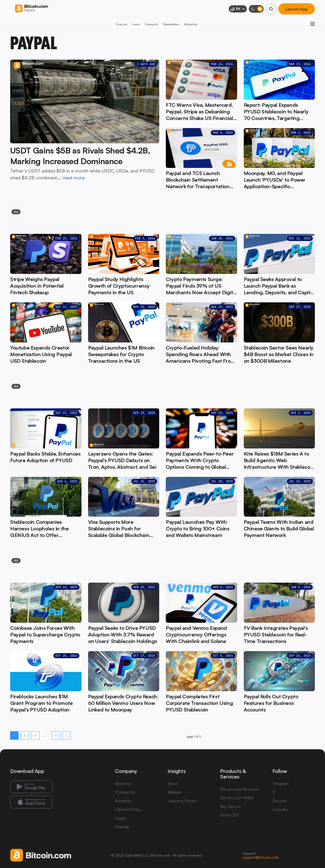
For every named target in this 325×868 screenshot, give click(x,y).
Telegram (281, 784)
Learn (136, 24)
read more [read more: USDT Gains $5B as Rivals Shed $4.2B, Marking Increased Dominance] (74, 178)
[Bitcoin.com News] (31, 9)
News (173, 784)
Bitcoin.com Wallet (237, 798)
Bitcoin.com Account (239, 789)
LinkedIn (280, 809)
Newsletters (171, 24)
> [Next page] (66, 735)
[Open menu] (313, 24)
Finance (121, 24)
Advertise (191, 24)
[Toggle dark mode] (256, 9)
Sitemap (122, 827)
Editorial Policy (128, 809)
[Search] (271, 9)
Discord (279, 801)
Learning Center (182, 801)
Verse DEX (230, 815)
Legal (120, 818)
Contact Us (125, 792)
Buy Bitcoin (231, 806)
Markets (175, 792)
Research (152, 24)
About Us (123, 784)
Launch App (297, 9)
